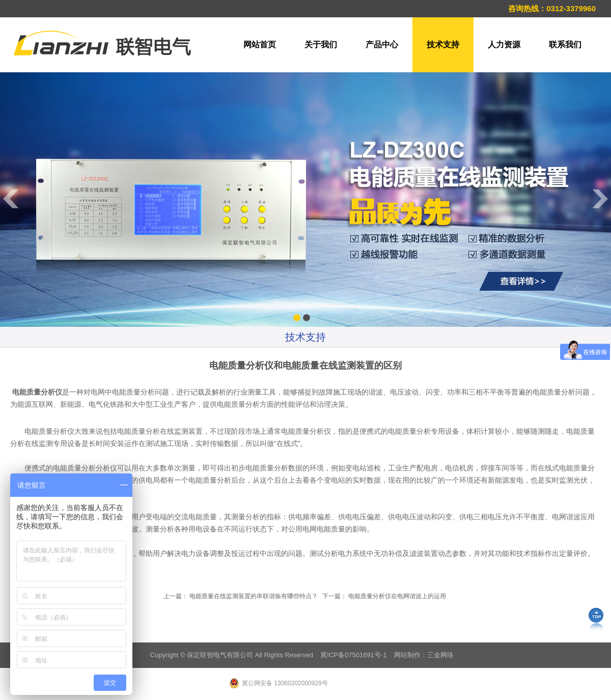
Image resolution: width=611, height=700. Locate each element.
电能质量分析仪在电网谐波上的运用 (397, 596)
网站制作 (407, 655)
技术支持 (443, 45)
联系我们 (565, 45)
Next (601, 313)
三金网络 (440, 655)
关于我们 (321, 45)
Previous (10, 313)
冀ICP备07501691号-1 (353, 655)
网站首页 (260, 45)
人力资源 (504, 45)
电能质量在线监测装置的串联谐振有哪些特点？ (254, 596)
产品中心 (382, 45)
